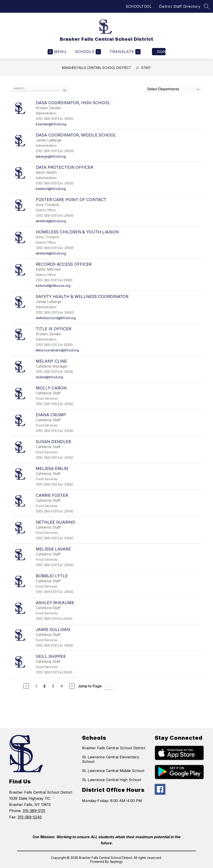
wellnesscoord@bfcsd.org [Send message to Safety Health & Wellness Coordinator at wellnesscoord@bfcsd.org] (56, 318)
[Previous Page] (26, 686)
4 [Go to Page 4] (62, 686)
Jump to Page (90, 686)
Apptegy (116, 862)
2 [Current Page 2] (44, 686)
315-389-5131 (34, 811)
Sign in (161, 52)
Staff (146, 68)
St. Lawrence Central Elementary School (111, 759)
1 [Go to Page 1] (36, 686)
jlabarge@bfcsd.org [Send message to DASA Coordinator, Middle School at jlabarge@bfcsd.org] (51, 156)
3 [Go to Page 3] (53, 686)
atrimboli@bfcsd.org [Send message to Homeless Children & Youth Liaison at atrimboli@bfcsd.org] (51, 253)
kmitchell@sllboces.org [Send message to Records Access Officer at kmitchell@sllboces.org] (53, 286)
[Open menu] (57, 52)
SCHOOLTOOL (139, 6)
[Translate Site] (124, 52)
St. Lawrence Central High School (112, 780)
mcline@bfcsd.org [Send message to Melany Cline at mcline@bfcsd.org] (49, 377)
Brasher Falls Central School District (96, 68)
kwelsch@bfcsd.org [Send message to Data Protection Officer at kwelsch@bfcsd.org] (51, 189)
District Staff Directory (180, 6)
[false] (40, 88)
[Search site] (207, 6)
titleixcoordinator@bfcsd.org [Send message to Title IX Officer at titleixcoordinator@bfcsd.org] (57, 350)
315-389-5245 (30, 817)
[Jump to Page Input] (108, 686)
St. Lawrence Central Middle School (113, 771)
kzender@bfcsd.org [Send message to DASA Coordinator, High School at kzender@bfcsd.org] (51, 124)
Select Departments (163, 89)
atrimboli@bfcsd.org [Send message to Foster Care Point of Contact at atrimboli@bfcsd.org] (51, 221)
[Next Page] (72, 686)
